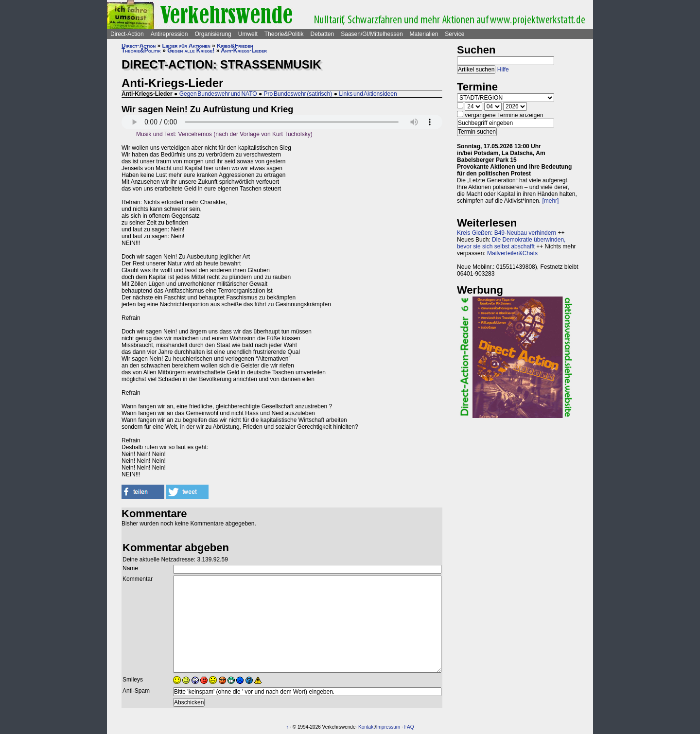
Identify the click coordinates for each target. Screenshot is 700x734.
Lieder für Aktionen (186, 46)
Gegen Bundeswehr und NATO (218, 94)
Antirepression (169, 34)
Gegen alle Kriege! (191, 51)
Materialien (424, 34)
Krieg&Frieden (235, 46)
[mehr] (550, 201)
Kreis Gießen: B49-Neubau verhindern (507, 233)
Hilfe (503, 70)
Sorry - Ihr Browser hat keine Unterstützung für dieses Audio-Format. (282, 122)
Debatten (323, 34)
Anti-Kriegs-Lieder (244, 51)
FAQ (409, 727)
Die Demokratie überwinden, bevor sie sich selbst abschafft (511, 243)
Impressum (388, 727)
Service (455, 34)
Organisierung (213, 34)
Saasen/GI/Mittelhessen (372, 34)
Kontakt (367, 727)
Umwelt (248, 34)
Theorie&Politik (284, 34)
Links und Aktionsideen (368, 94)
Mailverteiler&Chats (512, 253)
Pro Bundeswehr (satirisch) (298, 94)
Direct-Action (127, 34)
